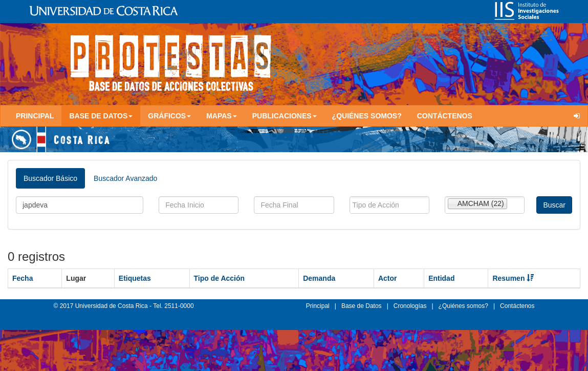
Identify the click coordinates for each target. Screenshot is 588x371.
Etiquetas (135, 278)
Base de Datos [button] (101, 116)
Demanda (319, 278)
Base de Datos (362, 306)
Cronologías (410, 306)
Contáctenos (445, 116)
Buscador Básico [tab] (50, 178)
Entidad (441, 278)
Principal (35, 116)
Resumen (513, 278)
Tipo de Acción (220, 278)
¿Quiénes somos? (367, 116)
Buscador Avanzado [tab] (125, 178)
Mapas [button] (222, 116)
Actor (388, 278)
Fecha (23, 278)
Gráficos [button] (169, 116)
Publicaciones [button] (285, 116)
